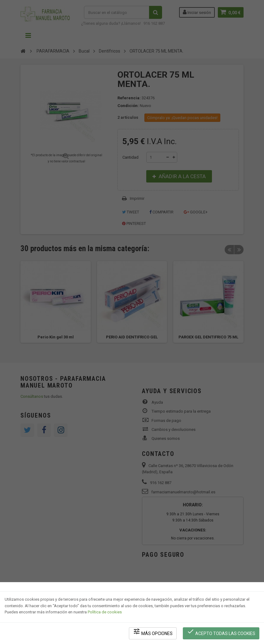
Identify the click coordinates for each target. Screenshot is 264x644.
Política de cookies (105, 612)
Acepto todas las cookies (221, 632)
